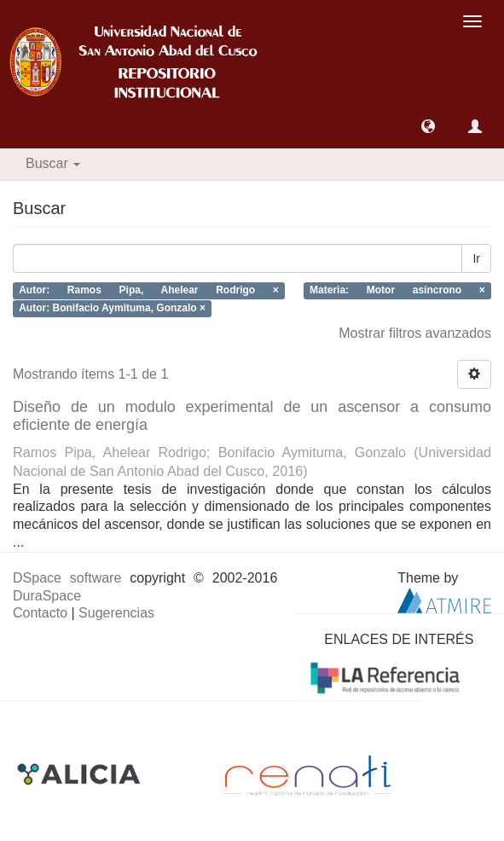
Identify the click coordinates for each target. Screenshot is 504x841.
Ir (476, 258)
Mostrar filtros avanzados (415, 333)
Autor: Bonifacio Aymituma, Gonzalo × (112, 308)
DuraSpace (47, 596)
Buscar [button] (53, 163)
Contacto (40, 613)
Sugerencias (116, 613)
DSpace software (67, 578)
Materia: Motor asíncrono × (397, 291)
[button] (428, 126)
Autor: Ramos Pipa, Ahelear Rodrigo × (149, 291)
